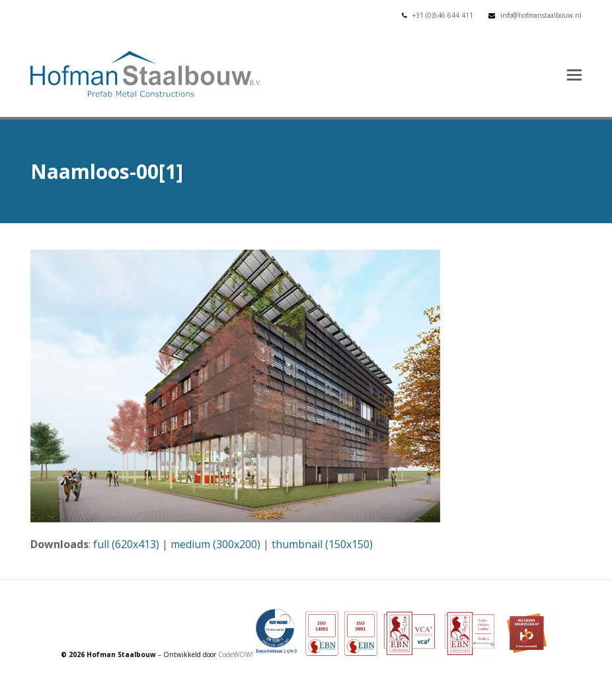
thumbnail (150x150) (322, 544)
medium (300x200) (215, 544)
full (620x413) (126, 544)
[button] (574, 74)
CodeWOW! (236, 654)
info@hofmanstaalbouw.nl (541, 15)
